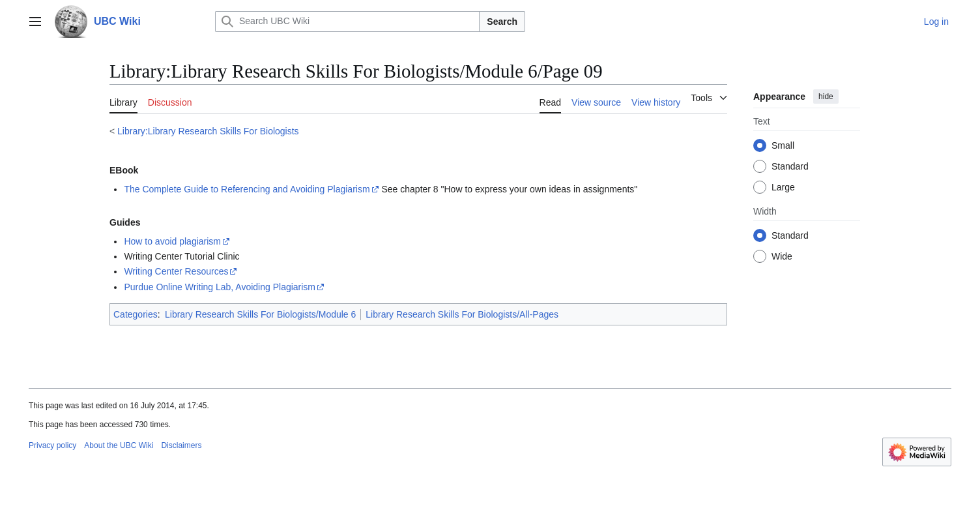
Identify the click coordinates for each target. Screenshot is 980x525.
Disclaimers (181, 445)
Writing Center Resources (176, 271)
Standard (790, 166)
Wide (782, 256)
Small (783, 145)
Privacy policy (52, 445)
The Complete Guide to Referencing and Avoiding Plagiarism (247, 189)
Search (502, 22)
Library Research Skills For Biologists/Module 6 (260, 314)
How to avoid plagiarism (172, 241)
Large (783, 187)
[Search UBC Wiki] (347, 22)
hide (826, 97)
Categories (136, 314)
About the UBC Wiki (119, 445)
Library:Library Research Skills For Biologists (208, 131)
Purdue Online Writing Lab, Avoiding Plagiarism (220, 287)
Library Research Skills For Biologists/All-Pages (462, 314)
